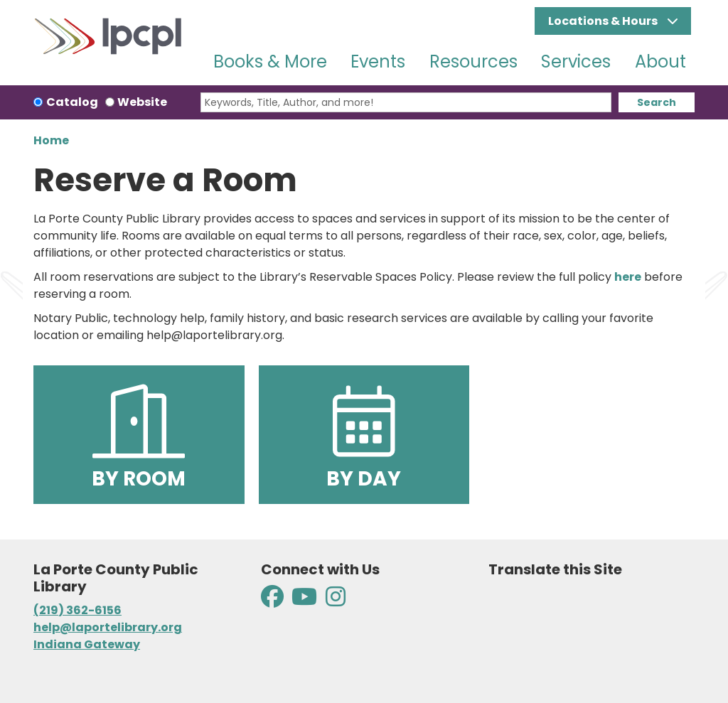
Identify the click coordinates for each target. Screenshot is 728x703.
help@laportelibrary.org (108, 627)
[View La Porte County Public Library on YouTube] (304, 601)
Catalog (72, 102)
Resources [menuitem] (473, 61)
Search (657, 102)
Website (142, 102)
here (628, 277)
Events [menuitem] (378, 61)
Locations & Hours (604, 21)
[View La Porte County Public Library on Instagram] (336, 601)
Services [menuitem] (576, 61)
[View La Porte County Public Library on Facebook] (273, 601)
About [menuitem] (660, 61)
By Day (364, 436)
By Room (139, 436)
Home (51, 140)
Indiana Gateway (87, 644)
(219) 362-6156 (77, 610)
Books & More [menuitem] (270, 61)
